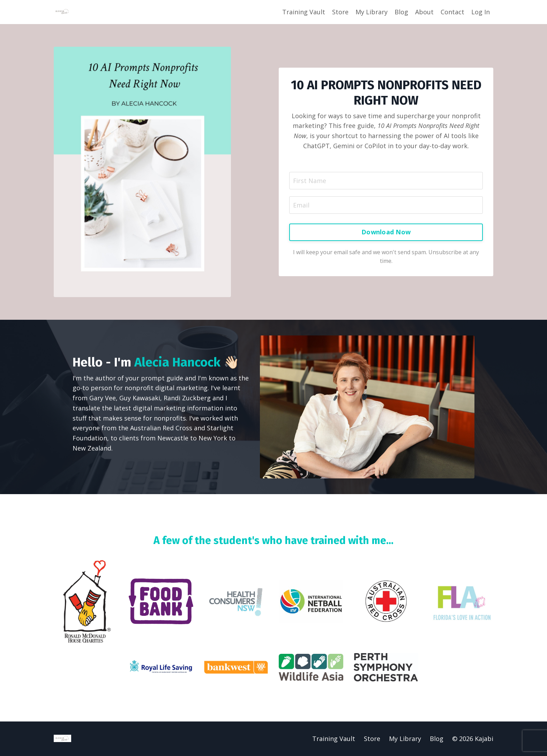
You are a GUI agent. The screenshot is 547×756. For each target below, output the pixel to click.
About (424, 12)
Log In (481, 12)
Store (340, 12)
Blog (401, 12)
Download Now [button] (386, 232)
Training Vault (304, 12)
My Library (372, 12)
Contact (452, 12)
